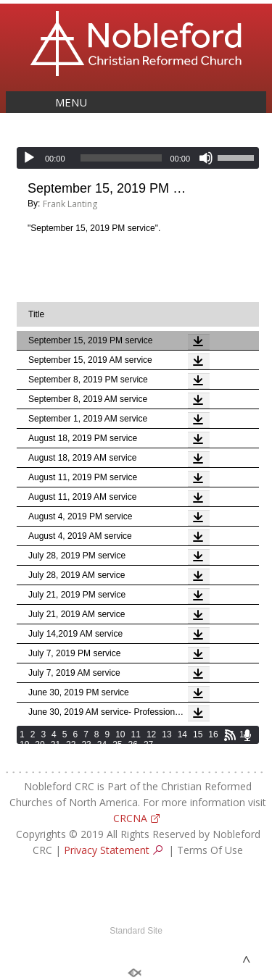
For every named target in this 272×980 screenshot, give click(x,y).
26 (133, 745)
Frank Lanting (70, 204)
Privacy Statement (107, 850)
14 (182, 734)
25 (117, 745)
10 (120, 734)
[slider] (121, 158)
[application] (138, 158)
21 (55, 745)
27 (148, 745)
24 (102, 745)
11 (136, 734)
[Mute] (206, 158)
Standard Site (136, 931)
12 (151, 734)
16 (213, 734)
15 (198, 734)
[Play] (29, 158)
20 (40, 745)
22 (71, 745)
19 (24, 745)
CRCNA (130, 818)
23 (86, 745)
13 (166, 734)
